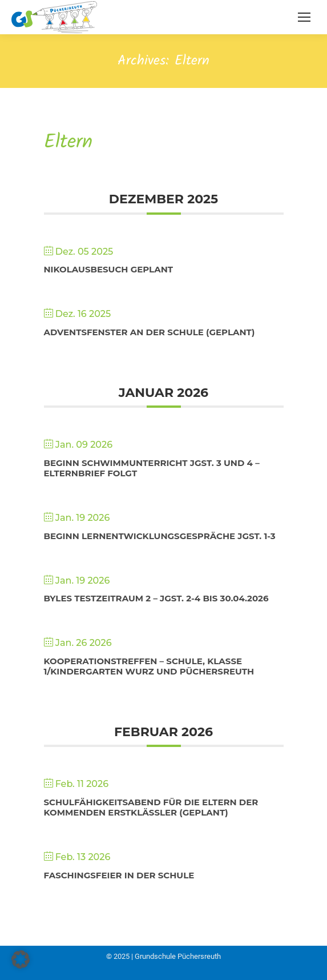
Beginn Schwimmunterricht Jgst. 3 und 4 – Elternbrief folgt (152, 468)
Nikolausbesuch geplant (109, 269)
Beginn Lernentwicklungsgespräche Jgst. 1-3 (160, 536)
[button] (21, 959)
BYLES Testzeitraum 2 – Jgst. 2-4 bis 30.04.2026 (156, 598)
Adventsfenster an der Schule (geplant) (150, 332)
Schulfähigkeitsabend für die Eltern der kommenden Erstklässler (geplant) (151, 807)
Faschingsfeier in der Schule (119, 875)
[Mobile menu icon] (304, 17)
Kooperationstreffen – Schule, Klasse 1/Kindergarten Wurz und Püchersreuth (149, 666)
